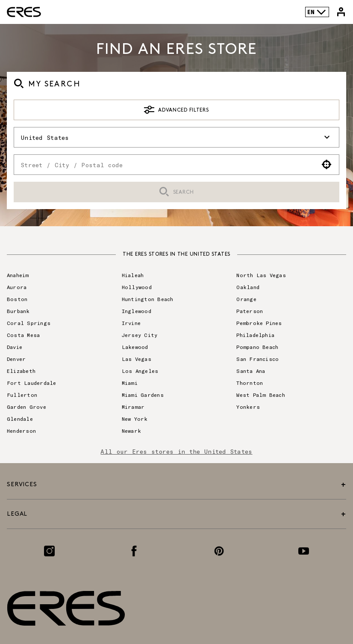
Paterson (250, 311)
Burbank (18, 311)
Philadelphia (255, 335)
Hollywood (137, 287)
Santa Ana (251, 371)
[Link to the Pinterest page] (219, 551)
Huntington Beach (148, 299)
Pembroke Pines (259, 323)
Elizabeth (21, 371)
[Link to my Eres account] (341, 12)
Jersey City (140, 335)
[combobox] (164, 165)
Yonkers (248, 407)
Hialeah (133, 275)
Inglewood (137, 311)
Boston (17, 299)
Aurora (17, 287)
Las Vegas (137, 359)
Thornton (250, 383)
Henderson (21, 431)
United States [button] (176, 137)
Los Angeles (140, 371)
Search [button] (176, 192)
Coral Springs (29, 323)
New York (135, 419)
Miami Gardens (143, 395)
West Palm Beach (261, 395)
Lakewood (135, 347)
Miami (130, 383)
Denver (16, 359)
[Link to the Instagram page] (49, 551)
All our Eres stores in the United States (176, 451)
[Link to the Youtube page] (304, 551)
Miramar (133, 407)
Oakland (248, 287)
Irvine (131, 323)
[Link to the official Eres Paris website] (24, 12)
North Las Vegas (261, 275)
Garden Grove (26, 407)
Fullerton (22, 395)
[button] (327, 165)
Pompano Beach (257, 347)
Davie (15, 347)
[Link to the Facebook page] (134, 551)
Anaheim (18, 275)
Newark (131, 431)
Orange (246, 299)
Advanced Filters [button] (176, 110)
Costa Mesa (23, 335)
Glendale (20, 419)
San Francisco (257, 359)
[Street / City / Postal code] (164, 165)
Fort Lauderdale (32, 383)
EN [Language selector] (317, 12)
